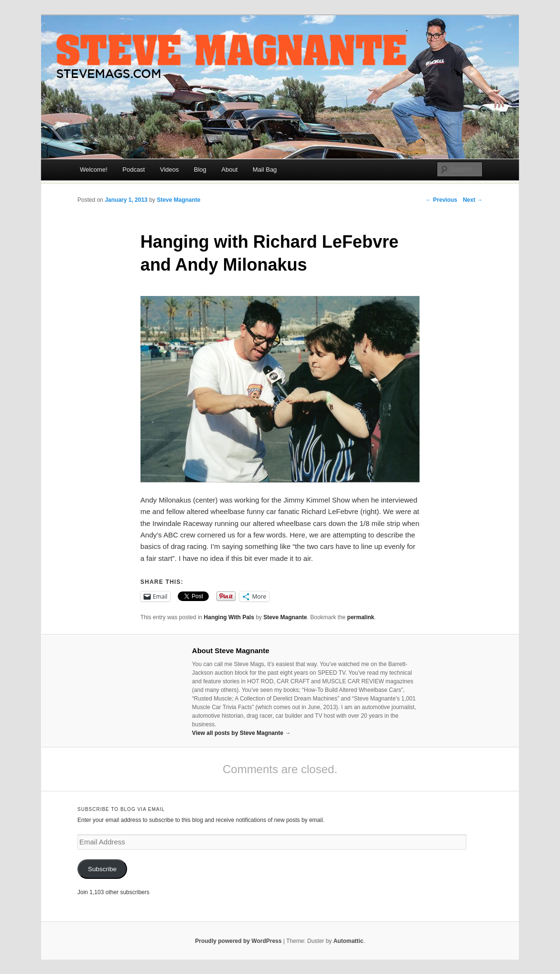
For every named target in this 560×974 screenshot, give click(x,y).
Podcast (134, 170)
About (229, 170)
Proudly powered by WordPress (238, 941)
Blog (200, 170)
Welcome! (94, 170)
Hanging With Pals (229, 617)
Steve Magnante (178, 200)
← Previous (442, 200)
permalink (361, 617)
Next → (473, 200)
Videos (170, 170)
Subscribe (102, 869)
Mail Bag (265, 170)
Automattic (349, 941)
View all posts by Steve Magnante (242, 733)
